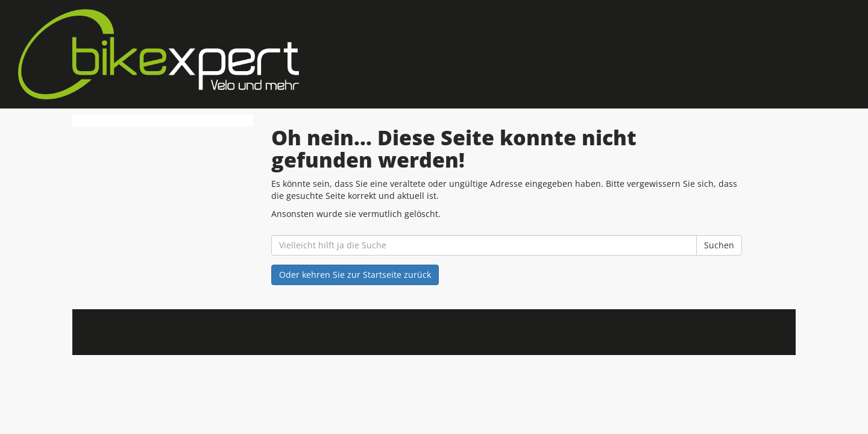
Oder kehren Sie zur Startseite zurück (355, 275)
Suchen (719, 245)
